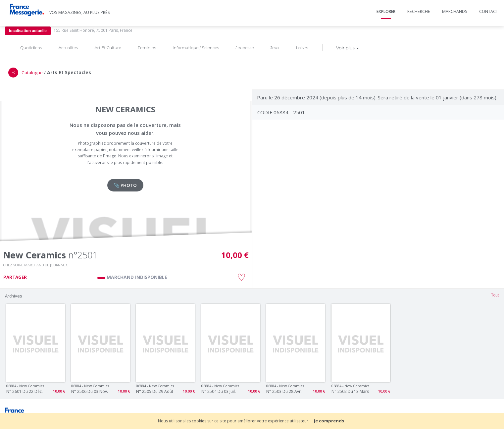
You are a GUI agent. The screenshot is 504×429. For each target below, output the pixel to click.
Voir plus (348, 48)
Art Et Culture (108, 48)
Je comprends (329, 421)
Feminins (147, 48)
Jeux (275, 48)
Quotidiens (31, 48)
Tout (495, 295)
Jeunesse (245, 48)
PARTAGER (15, 277)
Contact (489, 11)
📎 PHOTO (125, 185)
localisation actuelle (28, 31)
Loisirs (302, 48)
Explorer (386, 11)
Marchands (455, 11)
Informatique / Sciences (196, 48)
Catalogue (32, 73)
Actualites (68, 48)
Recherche (419, 11)
